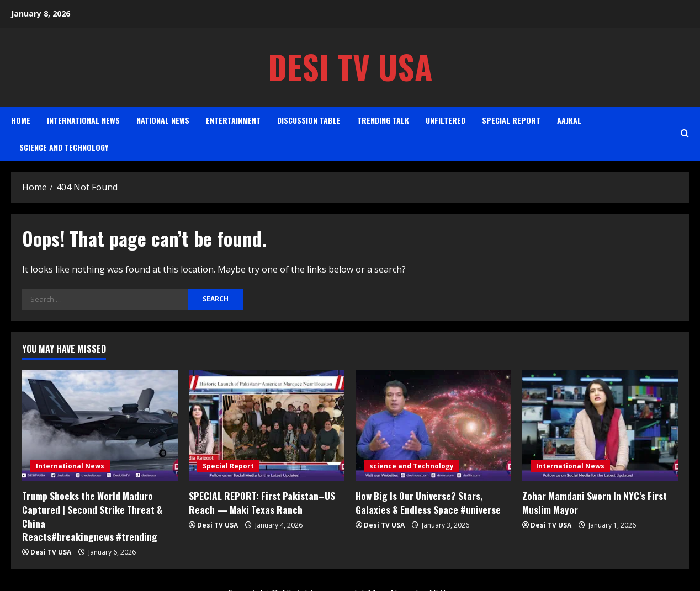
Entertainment (233, 120)
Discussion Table (309, 120)
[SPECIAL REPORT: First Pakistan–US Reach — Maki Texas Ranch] (267, 425)
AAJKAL (569, 120)
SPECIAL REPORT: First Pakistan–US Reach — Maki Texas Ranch (260, 502)
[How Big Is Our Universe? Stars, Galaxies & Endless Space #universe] (433, 425)
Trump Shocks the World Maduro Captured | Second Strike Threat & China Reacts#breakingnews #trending (99, 509)
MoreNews (391, 578)
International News (83, 120)
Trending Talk (383, 120)
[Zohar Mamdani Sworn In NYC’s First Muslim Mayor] (600, 425)
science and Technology (64, 147)
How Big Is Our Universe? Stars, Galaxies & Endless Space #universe (425, 502)
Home (21, 120)
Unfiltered (446, 120)
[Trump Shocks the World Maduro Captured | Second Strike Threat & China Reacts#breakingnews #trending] (100, 425)
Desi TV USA (350, 66)
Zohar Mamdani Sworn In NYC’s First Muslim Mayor (593, 502)
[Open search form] (685, 133)
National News (163, 120)
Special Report (511, 120)
